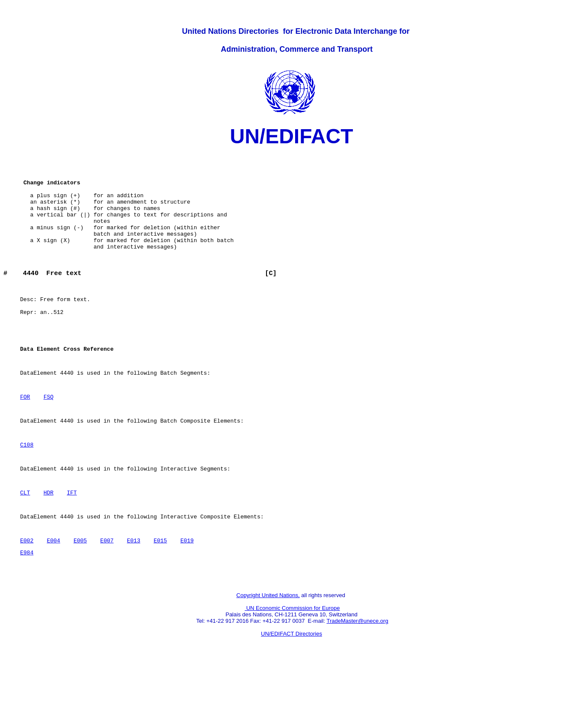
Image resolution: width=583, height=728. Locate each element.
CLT (25, 545)
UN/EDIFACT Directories (291, 696)
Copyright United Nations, (268, 658)
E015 (160, 598)
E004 (53, 598)
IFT (72, 545)
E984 (27, 611)
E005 (80, 598)
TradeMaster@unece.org (357, 683)
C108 (27, 491)
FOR (25, 438)
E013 (134, 598)
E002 (27, 598)
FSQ (49, 438)
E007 (107, 598)
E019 (187, 598)
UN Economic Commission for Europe (292, 670)
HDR (49, 545)
